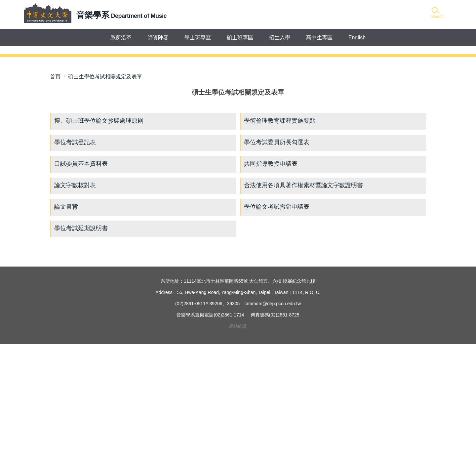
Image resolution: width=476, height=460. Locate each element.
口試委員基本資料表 (81, 280)
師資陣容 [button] (158, 38)
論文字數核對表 (75, 301)
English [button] (357, 38)
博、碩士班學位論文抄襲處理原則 (99, 237)
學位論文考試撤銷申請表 (277, 323)
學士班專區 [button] (198, 38)
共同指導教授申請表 (271, 280)
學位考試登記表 (75, 258)
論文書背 (66, 323)
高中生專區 (319, 38)
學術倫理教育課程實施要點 (280, 237)
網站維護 (238, 442)
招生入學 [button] (280, 38)
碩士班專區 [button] (240, 38)
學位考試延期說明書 (81, 344)
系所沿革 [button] (121, 38)
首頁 (55, 193)
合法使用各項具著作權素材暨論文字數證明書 (303, 301)
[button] (437, 13)
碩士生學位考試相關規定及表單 (105, 193)
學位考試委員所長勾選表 (277, 258)
